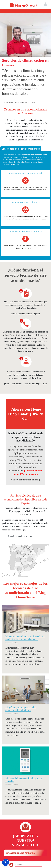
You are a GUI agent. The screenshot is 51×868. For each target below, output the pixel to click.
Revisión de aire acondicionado (26, 231)
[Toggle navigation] (45, 11)
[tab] (21, 149)
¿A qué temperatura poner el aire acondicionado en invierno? (21, 709)
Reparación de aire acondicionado (26, 173)
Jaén (34, 103)
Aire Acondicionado (23, 103)
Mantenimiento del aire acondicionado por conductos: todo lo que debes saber (25, 638)
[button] (6, 862)
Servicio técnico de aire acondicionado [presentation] (21, 149)
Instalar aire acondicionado (26, 202)
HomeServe (8, 103)
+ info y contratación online (26, 480)
